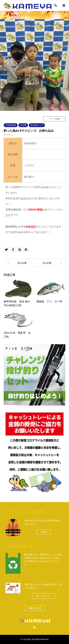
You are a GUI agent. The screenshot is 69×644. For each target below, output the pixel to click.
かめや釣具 (27, 639)
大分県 (23, 125)
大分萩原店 (11, 125)
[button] (44, 532)
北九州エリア (37, 125)
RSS (35, 627)
